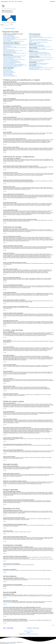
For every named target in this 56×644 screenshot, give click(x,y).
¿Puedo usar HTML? (7, 70)
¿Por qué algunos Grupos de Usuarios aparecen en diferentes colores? (41, 41)
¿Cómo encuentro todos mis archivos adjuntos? (38, 64)
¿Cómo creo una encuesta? (8, 59)
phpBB (28, 189)
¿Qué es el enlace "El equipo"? (35, 43)
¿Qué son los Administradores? (35, 35)
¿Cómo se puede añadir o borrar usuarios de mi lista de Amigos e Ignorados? (41, 50)
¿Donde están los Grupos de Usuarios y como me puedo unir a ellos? (41, 38)
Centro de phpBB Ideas (7, 602)
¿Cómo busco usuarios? (34, 55)
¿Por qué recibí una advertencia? (9, 63)
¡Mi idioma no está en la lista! (9, 49)
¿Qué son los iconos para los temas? (10, 76)
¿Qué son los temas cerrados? (9, 75)
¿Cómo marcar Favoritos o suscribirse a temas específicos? (40, 60)
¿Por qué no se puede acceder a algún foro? (11, 61)
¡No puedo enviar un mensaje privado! (36, 45)
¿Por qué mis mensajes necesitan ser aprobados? (12, 66)
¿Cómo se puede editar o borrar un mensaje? (12, 57)
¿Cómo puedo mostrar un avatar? (9, 51)
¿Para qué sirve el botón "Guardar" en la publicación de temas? (15, 65)
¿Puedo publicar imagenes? (8, 71)
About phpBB (42, 596)
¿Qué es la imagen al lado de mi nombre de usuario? (13, 50)
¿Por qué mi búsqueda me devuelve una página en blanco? (40, 54)
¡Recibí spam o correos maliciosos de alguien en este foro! (40, 47)
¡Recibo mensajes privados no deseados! (37, 46)
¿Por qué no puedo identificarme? (9, 39)
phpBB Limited (47, 595)
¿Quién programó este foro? (34, 66)
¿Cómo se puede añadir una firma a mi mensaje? (12, 58)
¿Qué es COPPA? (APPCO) (8, 36)
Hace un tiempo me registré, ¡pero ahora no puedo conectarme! (15, 39)
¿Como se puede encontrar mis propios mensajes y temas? (40, 56)
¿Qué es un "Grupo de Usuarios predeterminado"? (38, 42)
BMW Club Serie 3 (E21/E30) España (31, 634)
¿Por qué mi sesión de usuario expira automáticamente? (14, 41)
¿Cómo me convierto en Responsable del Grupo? (38, 39)
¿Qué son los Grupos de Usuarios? (36, 37)
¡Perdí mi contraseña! (7, 40)
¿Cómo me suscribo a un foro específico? (37, 60)
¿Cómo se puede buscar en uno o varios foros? (38, 52)
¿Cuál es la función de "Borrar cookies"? (11, 42)
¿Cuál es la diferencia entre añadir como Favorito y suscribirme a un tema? (41, 58)
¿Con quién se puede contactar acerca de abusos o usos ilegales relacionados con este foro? (41, 68)
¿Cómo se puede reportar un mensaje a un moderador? (14, 64)
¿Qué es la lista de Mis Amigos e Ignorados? (37, 49)
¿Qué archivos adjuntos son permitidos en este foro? (39, 63)
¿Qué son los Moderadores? (34, 36)
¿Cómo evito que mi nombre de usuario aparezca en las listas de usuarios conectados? (15, 45)
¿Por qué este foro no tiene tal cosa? (36, 67)
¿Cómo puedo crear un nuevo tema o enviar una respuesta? (14, 56)
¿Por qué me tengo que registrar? (9, 35)
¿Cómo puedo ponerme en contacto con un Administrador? (40, 70)
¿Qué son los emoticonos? (8, 71)
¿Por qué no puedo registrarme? (9, 37)
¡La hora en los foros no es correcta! (10, 47)
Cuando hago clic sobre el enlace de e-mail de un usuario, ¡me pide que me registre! (15, 54)
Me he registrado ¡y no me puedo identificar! (11, 38)
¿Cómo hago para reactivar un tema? (10, 67)
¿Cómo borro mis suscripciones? (35, 61)
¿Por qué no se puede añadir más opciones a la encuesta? (14, 60)
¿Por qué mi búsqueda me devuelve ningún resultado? (39, 53)
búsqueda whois (44, 609)
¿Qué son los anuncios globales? (9, 72)
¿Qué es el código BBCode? (8, 69)
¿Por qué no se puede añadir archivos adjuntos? (12, 62)
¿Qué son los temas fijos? (8, 74)
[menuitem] (10, 1)
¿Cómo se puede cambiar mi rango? (10, 52)
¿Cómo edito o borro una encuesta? (10, 60)
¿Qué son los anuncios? (8, 73)
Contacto (29, 633)
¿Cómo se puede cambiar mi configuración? (11, 44)
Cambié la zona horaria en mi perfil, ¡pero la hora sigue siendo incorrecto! (15, 48)
